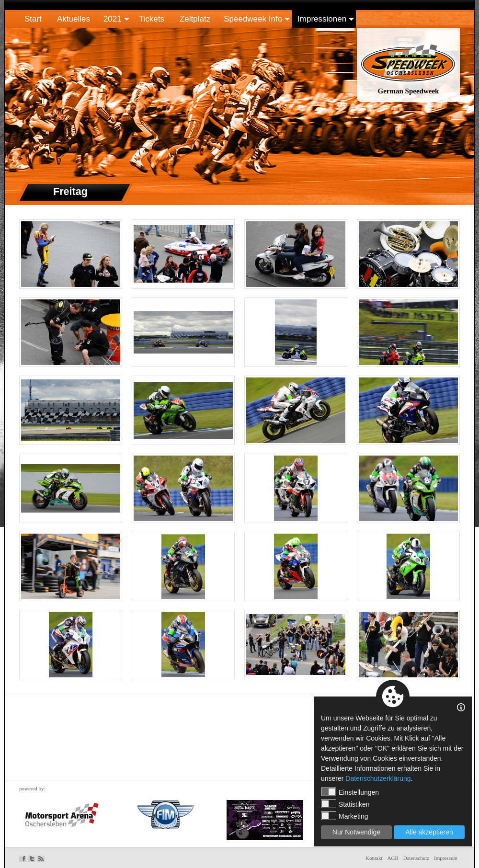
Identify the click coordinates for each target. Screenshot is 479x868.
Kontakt (374, 858)
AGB (393, 858)
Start (33, 19)
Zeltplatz (195, 19)
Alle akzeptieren (429, 832)
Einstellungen (350, 792)
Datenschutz (416, 858)
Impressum (446, 858)
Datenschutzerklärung (378, 778)
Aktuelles (74, 19)
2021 (113, 19)
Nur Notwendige (356, 832)
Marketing (344, 816)
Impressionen (322, 19)
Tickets (152, 19)
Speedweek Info (253, 19)
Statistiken (345, 804)
